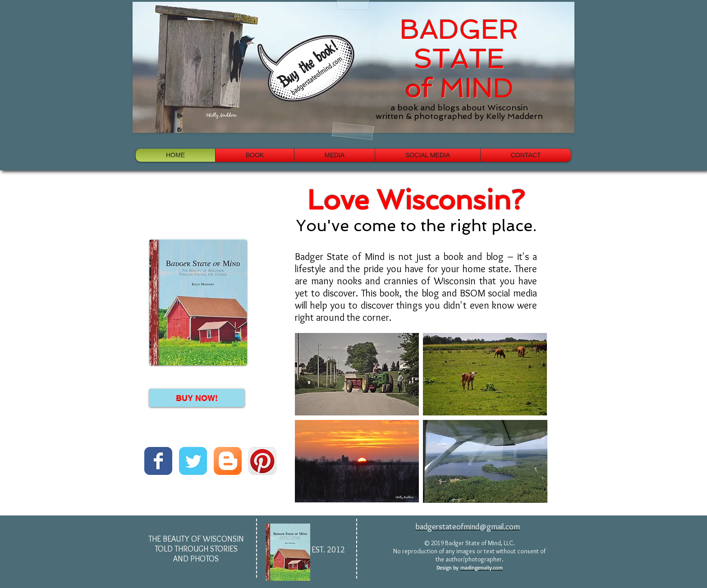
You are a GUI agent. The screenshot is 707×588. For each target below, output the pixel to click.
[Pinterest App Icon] (262, 461)
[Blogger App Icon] (228, 461)
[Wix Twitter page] (193, 461)
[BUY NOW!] (197, 398)
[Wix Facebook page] (158, 461)
